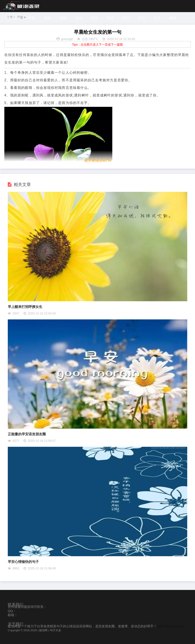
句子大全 (55, 630)
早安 (32, 18)
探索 (11, 30)
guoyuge (67, 39)
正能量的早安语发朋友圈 (27, 434)
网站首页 (13, 18)
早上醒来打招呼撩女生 (25, 307)
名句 (141, 18)
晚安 (48, 18)
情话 (126, 18)
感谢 (173, 18)
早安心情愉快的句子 (23, 562)
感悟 (63, 18)
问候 (110, 18)
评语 (157, 18)
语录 (94, 18)
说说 (79, 18)
